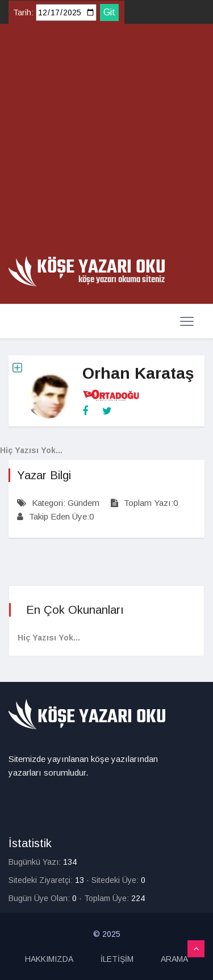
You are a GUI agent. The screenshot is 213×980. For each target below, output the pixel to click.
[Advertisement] (106, 144)
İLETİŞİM (117, 959)
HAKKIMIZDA (49, 959)
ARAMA (174, 959)
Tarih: (23, 12)
